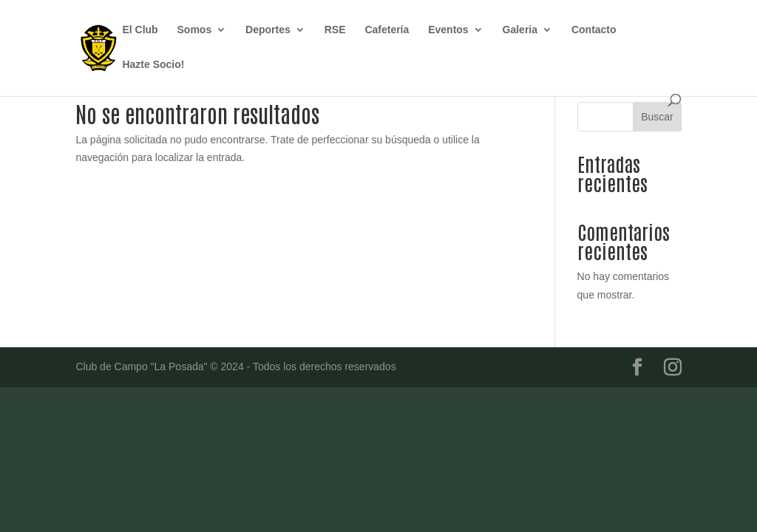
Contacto (594, 30)
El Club (140, 30)
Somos (195, 30)
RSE (335, 30)
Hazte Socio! (153, 65)
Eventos (448, 30)
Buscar (657, 117)
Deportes (268, 30)
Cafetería (387, 30)
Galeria (520, 30)
